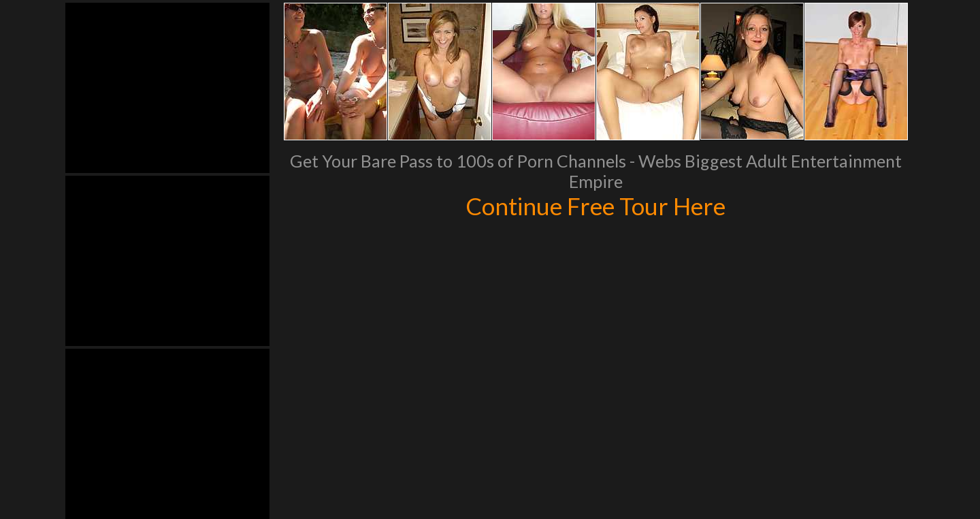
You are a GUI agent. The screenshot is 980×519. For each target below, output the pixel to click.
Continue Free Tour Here (595, 206)
